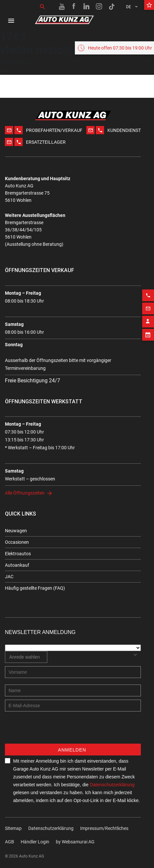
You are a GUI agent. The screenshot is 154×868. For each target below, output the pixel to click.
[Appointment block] (148, 329)
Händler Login (35, 842)
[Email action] (148, 303)
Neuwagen (16, 531)
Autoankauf (17, 565)
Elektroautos (18, 554)
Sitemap (13, 828)
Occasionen (17, 542)
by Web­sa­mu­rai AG (75, 842)
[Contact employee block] (148, 316)
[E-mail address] (73, 706)
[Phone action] (148, 290)
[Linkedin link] (87, 7)
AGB (10, 842)
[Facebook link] (74, 7)
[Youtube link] (62, 7)
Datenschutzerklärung (112, 785)
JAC (9, 577)
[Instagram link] (99, 7)
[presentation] (55, 731)
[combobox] (26, 657)
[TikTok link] (112, 7)
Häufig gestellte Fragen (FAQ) (35, 588)
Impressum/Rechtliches (104, 828)
